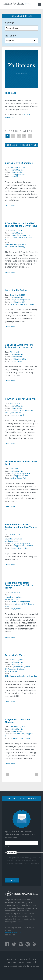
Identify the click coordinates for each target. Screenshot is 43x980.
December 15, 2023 (17, 168)
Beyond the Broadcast (13, 539)
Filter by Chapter (18, 131)
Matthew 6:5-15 (19, 604)
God (11, 244)
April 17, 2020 (15, 404)
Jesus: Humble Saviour (16, 290)
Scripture (10, 41)
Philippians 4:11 (19, 546)
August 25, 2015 (16, 534)
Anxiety (13, 478)
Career (13, 415)
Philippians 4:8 (13, 671)
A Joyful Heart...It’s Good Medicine (18, 721)
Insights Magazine (17, 170)
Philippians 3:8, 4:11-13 (22, 476)
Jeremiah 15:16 (19, 667)
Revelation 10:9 (14, 669)
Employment (12, 962)
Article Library (12, 28)
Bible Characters (17, 304)
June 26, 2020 (15, 592)
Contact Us (30, 962)
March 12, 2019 (16, 231)
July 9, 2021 (14, 469)
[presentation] (25, 869)
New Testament (11, 247)
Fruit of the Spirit (17, 738)
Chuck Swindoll (17, 172)
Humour (27, 738)
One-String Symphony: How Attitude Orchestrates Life (19, 346)
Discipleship (14, 676)
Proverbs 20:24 (17, 413)
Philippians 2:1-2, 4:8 (21, 359)
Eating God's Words (15, 655)
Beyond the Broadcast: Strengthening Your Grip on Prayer (19, 585)
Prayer (13, 609)
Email (8, 846)
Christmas (14, 177)
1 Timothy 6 (30, 546)
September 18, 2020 (18, 727)
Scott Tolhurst (17, 664)
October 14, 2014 (17, 660)
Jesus (24, 244)
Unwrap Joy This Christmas (19, 163)
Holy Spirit (17, 244)
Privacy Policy (12, 959)
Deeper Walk (22, 478)
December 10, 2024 (17, 295)
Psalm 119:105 (19, 410)
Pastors (25, 548)
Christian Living (16, 361)
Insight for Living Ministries (21, 235)
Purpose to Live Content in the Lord (21, 463)
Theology (21, 247)
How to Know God (30, 676)
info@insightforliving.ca (13, 933)
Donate (33, 959)
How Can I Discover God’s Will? (21, 399)
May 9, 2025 (15, 352)
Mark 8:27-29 (18, 237)
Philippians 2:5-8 (19, 174)
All (8, 136)
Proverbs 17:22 (19, 734)
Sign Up (12, 880)
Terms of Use (24, 959)
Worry (19, 609)
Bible (7, 244)
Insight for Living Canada (21, 300)
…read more (10, 205)
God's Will (20, 415)
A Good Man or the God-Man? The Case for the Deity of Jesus (21, 224)
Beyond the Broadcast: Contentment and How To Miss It (21, 527)
